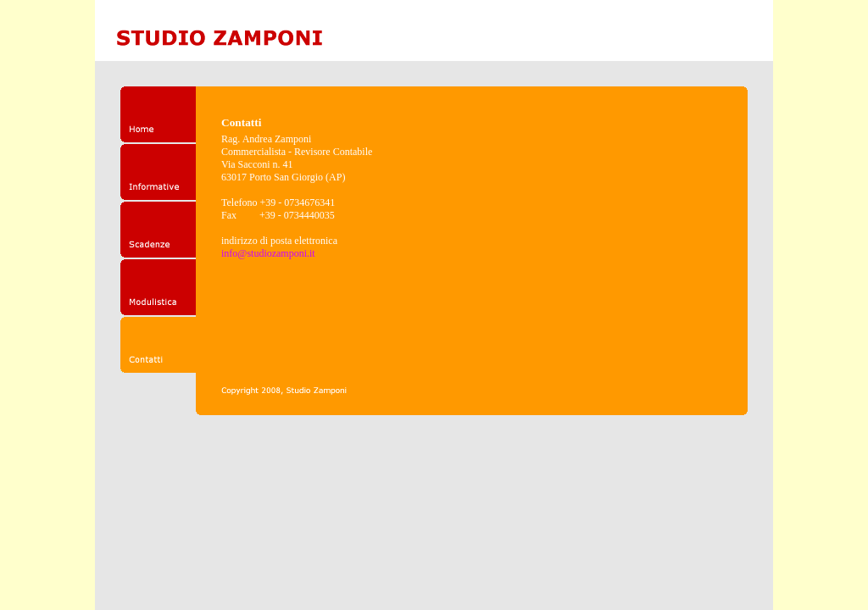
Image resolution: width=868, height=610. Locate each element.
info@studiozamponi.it (268, 253)
